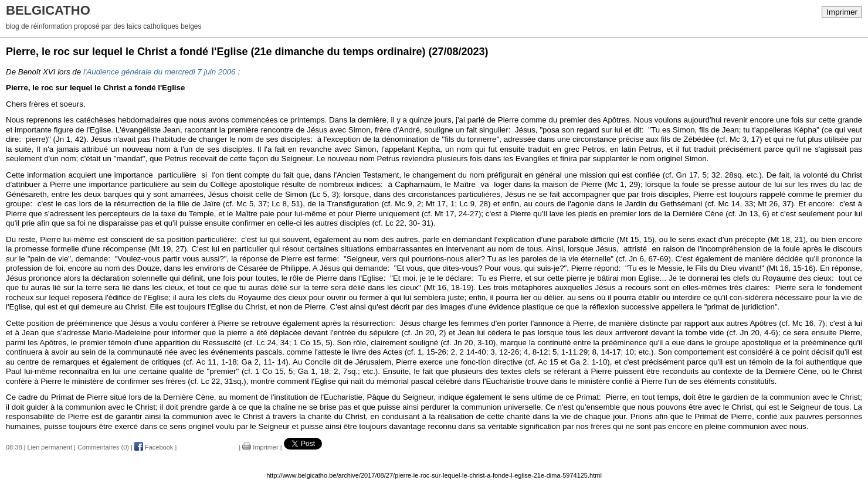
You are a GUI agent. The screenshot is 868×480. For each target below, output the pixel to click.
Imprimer (842, 12)
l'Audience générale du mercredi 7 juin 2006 (160, 72)
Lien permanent (50, 447)
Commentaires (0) (103, 447)
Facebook (154, 447)
